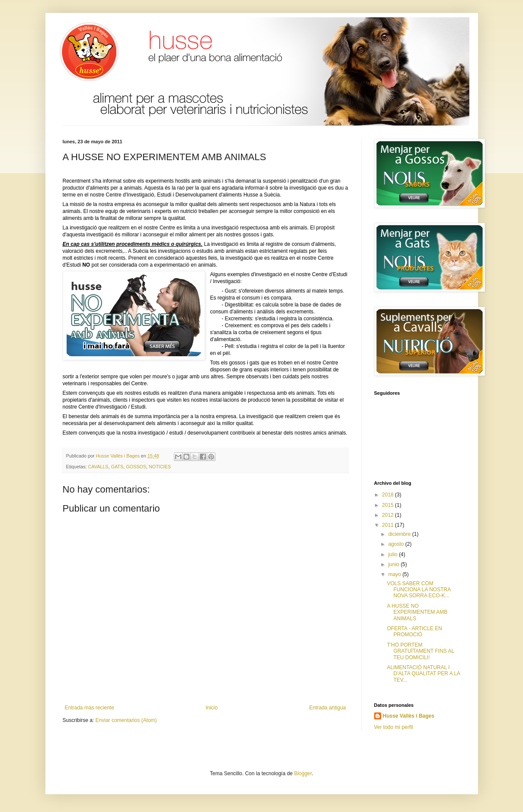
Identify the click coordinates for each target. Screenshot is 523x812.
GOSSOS (136, 467)
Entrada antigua (328, 708)
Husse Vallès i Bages (409, 716)
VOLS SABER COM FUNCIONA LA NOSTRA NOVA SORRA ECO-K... (419, 590)
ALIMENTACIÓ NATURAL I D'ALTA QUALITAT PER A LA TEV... (423, 674)
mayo (395, 574)
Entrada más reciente (90, 708)
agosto (396, 544)
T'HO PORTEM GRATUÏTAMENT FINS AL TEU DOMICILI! (420, 651)
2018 (388, 495)
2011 (388, 525)
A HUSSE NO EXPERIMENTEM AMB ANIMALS (417, 612)
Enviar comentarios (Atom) (126, 720)
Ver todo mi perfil (394, 727)
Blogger (303, 773)
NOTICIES (160, 467)
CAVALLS (98, 467)
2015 (388, 505)
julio (393, 554)
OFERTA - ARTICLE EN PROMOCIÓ (414, 632)
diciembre (400, 534)
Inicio (212, 708)
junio (394, 564)
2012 (388, 515)
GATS (117, 467)
